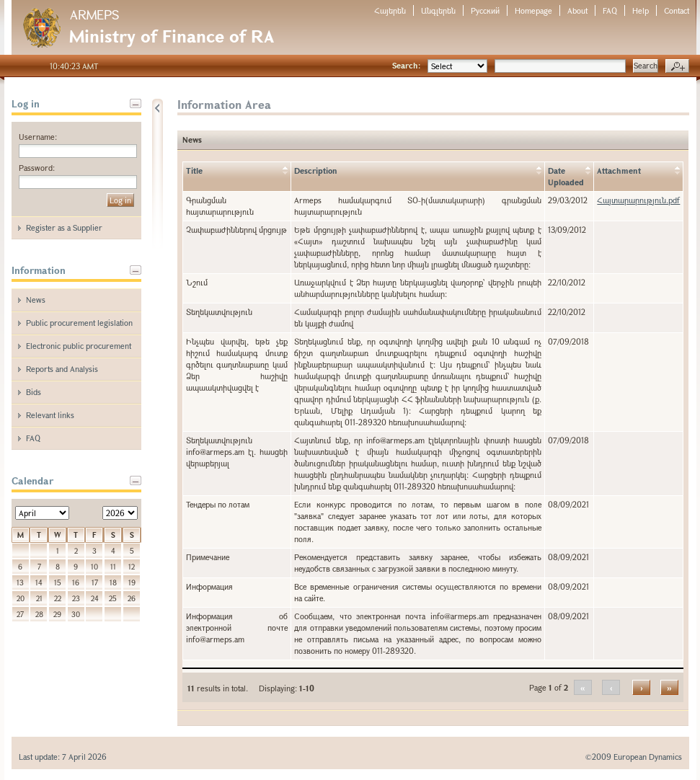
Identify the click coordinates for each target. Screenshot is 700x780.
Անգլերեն (438, 10)
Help (641, 10)
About (577, 10)
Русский (485, 10)
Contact (677, 10)
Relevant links (50, 415)
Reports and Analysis (62, 369)
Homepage (533, 10)
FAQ (610, 10)
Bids (34, 392)
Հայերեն (390, 10)
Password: (37, 168)
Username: (38, 137)
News (36, 300)
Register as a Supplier (64, 227)
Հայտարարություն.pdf (638, 200)
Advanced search (677, 66)
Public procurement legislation (79, 323)
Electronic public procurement (79, 346)
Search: (406, 65)
